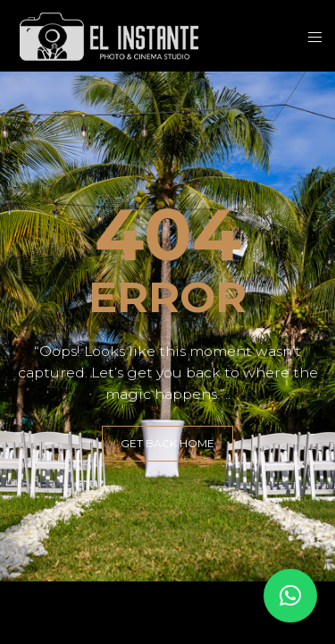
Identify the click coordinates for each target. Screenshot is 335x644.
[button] (290, 596)
